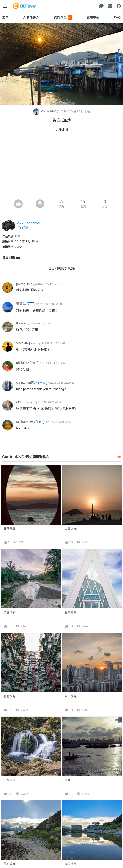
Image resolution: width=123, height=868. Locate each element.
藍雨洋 (21, 304)
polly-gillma (24, 284)
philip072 (23, 363)
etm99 (21, 402)
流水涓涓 (9, 780)
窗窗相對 (9, 696)
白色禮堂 (71, 612)
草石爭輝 (9, 864)
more (117, 457)
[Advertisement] (61, 167)
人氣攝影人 (31, 17)
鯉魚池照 (71, 864)
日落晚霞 (9, 529)
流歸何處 (9, 612)
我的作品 (63, 18)
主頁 (5, 17)
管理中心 (93, 17)
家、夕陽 (71, 696)
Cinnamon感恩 (27, 382)
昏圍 (68, 780)
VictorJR (22, 343)
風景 (18, 236)
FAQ (117, 17)
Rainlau (22, 323)
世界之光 (71, 529)
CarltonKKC (45, 111)
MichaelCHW (26, 422)
